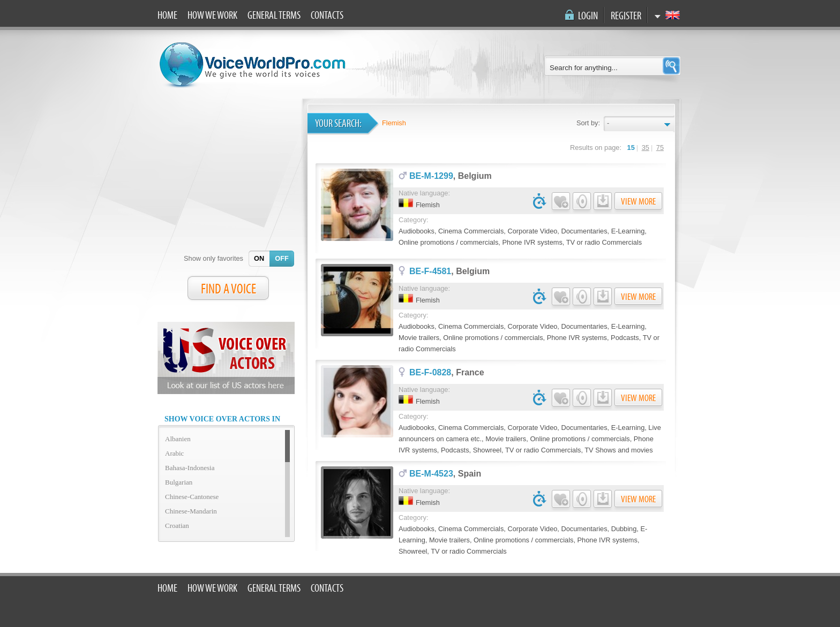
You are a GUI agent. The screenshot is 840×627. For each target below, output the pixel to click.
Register (626, 16)
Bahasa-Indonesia (190, 468)
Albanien (178, 439)
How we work (212, 16)
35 (646, 148)
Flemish (394, 123)
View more (638, 202)
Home (167, 16)
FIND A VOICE (228, 289)
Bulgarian (179, 482)
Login (588, 16)
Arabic (174, 453)
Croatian (177, 526)
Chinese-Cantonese (192, 497)
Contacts (327, 16)
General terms (274, 16)
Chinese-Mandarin (191, 511)
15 (631, 148)
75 (660, 148)
